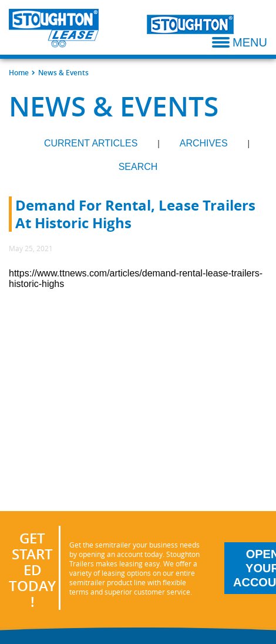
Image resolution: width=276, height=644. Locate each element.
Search (138, 167)
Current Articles (91, 143)
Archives (204, 143)
